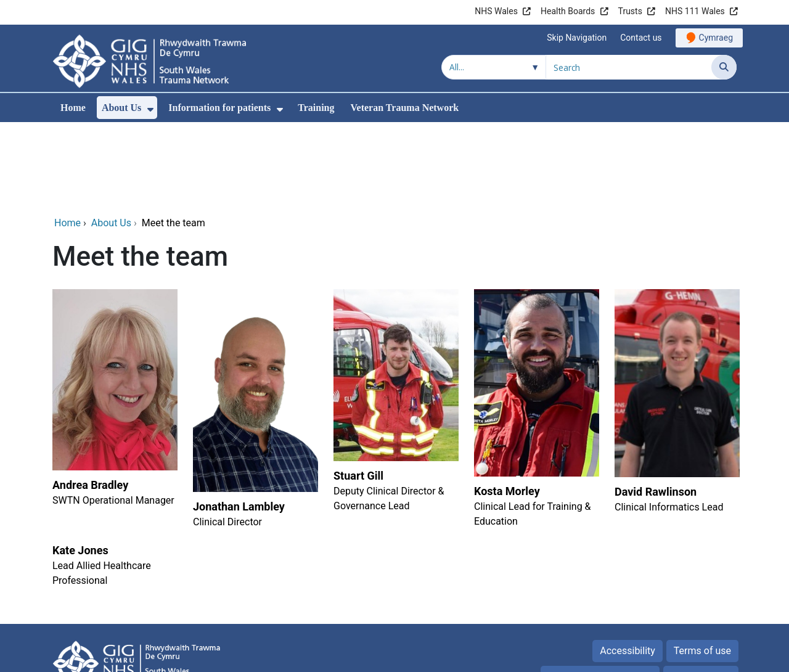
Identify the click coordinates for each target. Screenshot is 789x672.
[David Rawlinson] (676, 326)
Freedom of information (600, 593)
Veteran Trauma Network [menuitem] (404, 108)
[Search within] (494, 67)
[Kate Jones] (113, 481)
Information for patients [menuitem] (219, 108)
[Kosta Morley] (535, 326)
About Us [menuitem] (121, 108)
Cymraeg (716, 38)
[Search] (724, 67)
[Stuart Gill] (394, 326)
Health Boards (568, 11)
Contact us (641, 38)
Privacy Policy (701, 593)
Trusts (630, 11)
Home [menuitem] (73, 108)
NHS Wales (496, 11)
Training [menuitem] (316, 108)
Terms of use (702, 567)
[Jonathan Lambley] (254, 326)
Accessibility (628, 567)
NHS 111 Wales (695, 11)
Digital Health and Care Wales (659, 656)
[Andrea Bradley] (113, 326)
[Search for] (629, 67)
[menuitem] (150, 109)
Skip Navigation (577, 38)
